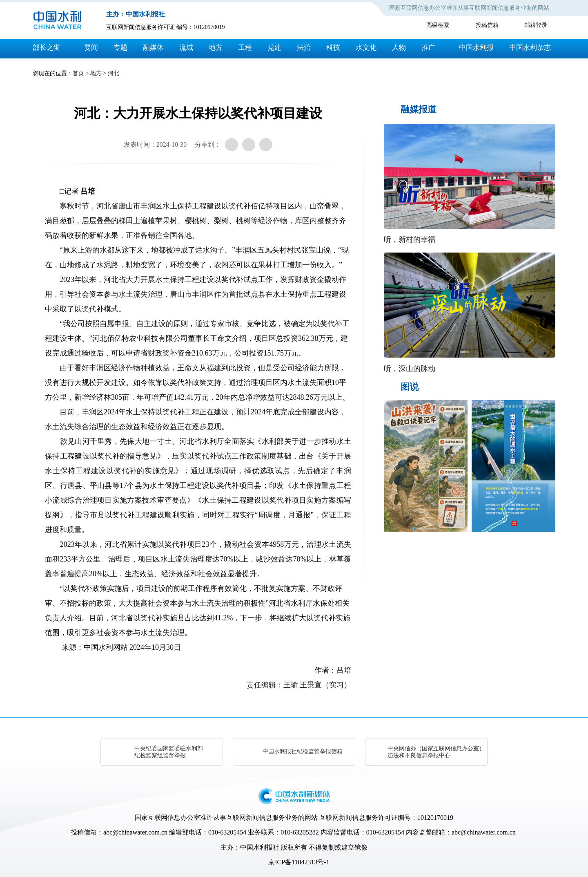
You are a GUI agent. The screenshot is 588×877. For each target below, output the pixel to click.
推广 (428, 48)
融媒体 (153, 48)
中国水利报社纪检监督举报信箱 (303, 751)
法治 (304, 48)
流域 (186, 48)
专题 (120, 48)
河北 (114, 73)
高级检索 (438, 25)
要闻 (91, 48)
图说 (410, 387)
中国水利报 (476, 48)
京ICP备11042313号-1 (299, 862)
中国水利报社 (260, 847)
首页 (78, 73)
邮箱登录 (536, 25)
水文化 (366, 48)
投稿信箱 (487, 25)
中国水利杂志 (530, 48)
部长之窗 (47, 48)
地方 (216, 48)
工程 (245, 48)
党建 (274, 48)
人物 (399, 48)
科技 (333, 48)
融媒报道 (419, 109)
